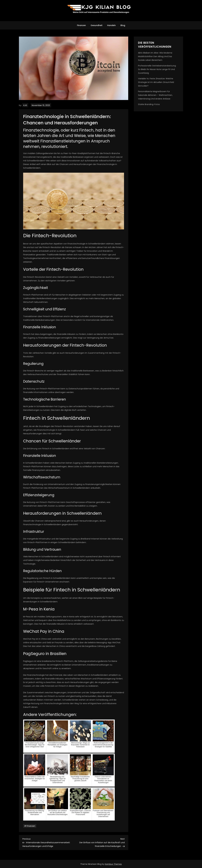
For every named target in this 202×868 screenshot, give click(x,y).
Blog (123, 25)
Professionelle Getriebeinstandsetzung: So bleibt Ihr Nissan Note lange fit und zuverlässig (157, 69)
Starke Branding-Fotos (149, 104)
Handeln (111, 25)
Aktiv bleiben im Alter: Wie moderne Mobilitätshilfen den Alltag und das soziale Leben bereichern (155, 56)
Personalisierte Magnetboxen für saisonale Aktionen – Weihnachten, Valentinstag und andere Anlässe (155, 95)
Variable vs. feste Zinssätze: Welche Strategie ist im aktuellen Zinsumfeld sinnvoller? (156, 82)
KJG (25, 105)
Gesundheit (97, 25)
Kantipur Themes (113, 864)
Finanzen (81, 25)
